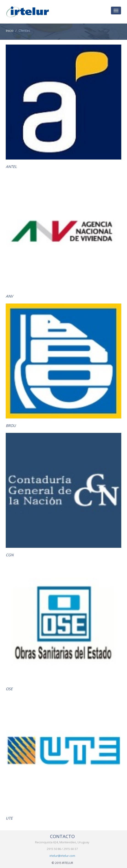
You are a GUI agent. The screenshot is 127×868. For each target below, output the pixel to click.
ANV (9, 296)
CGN (10, 555)
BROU (11, 426)
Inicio (10, 31)
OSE (9, 689)
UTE (9, 818)
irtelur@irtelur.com (62, 856)
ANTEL (11, 167)
